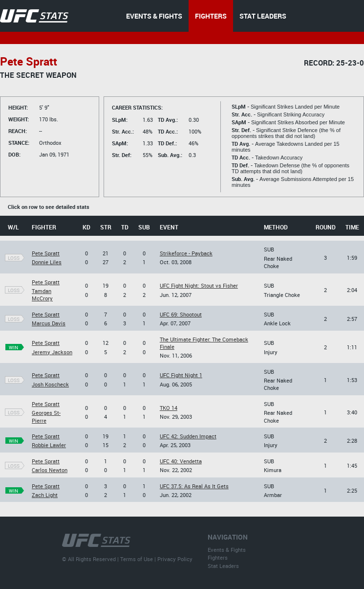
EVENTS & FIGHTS (154, 16)
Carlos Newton (50, 470)
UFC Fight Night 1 (181, 375)
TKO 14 (169, 408)
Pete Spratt (46, 253)
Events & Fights (227, 550)
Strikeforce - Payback (186, 253)
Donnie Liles (47, 262)
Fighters (218, 557)
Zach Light (45, 495)
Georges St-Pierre (46, 416)
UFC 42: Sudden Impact (188, 436)
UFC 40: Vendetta (181, 461)
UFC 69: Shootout (181, 314)
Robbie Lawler (49, 445)
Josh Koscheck (50, 384)
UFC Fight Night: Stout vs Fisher (199, 285)
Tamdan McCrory (42, 294)
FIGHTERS (211, 16)
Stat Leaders (223, 566)
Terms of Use (137, 559)
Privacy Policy (175, 559)
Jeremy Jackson (52, 352)
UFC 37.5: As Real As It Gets (194, 486)
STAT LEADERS (263, 16)
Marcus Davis (49, 323)
